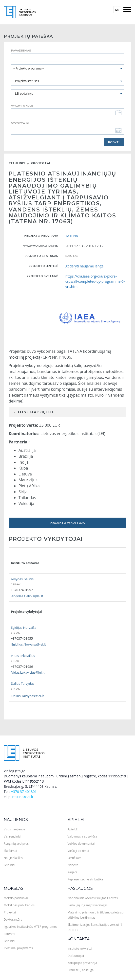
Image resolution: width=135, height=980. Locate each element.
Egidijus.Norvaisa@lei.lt (29, 644)
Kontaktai (79, 939)
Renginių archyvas (16, 844)
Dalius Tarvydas (23, 683)
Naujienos (16, 820)
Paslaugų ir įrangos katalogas (88, 905)
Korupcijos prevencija (82, 963)
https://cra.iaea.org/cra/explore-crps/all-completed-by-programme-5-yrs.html (95, 281)
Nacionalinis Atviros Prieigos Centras (93, 898)
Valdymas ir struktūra (82, 836)
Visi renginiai (12, 836)
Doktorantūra (13, 919)
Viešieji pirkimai (78, 851)
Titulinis (17, 163)
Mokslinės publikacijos (19, 905)
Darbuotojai (76, 956)
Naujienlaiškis (13, 858)
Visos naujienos (14, 829)
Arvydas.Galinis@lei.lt (27, 596)
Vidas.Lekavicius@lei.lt (28, 672)
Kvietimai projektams (18, 948)
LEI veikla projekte (36, 412)
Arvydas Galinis (22, 579)
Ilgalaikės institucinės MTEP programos (30, 927)
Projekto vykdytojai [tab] (68, 523)
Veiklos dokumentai (81, 844)
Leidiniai (10, 865)
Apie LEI (76, 820)
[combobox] (67, 69)
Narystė (73, 865)
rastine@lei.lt (23, 797)
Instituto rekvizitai (80, 949)
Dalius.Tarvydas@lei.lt (28, 696)
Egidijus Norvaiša (24, 628)
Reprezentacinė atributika (85, 879)
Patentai (9, 934)
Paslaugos (80, 888)
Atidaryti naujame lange (85, 266)
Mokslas (14, 888)
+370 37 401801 (24, 792)
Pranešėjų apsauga (81, 970)
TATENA (72, 236)
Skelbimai (10, 851)
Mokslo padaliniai (16, 898)
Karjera (73, 872)
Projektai (41, 163)
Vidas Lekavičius (23, 656)
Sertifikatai (75, 858)
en (117, 10)
